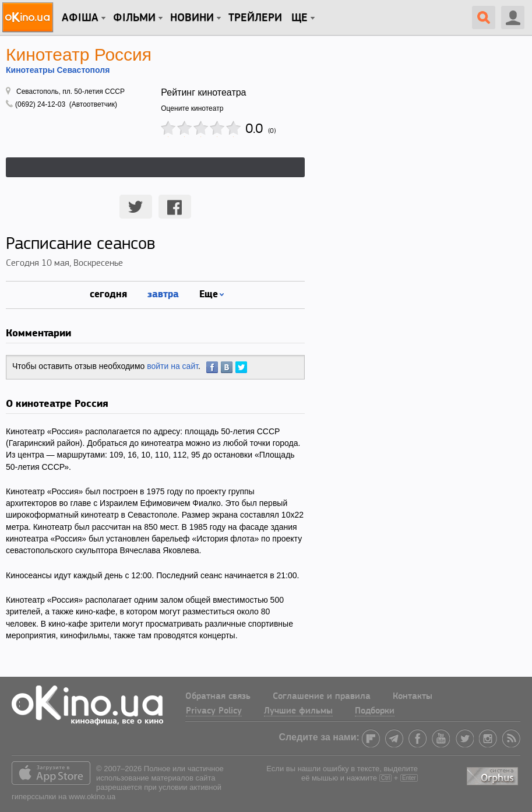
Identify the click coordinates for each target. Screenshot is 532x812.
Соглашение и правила (322, 697)
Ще (300, 18)
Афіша (80, 18)
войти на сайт (172, 366)
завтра (163, 293)
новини (192, 18)
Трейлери (255, 18)
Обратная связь (218, 697)
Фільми (134, 18)
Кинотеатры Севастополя (58, 70)
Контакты (413, 697)
